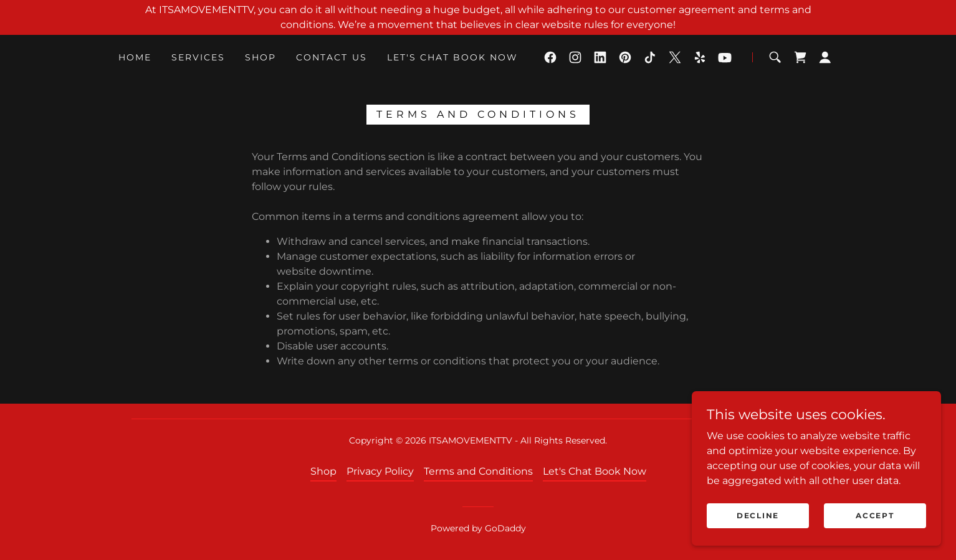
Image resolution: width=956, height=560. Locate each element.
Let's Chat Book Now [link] (452, 57)
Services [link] (198, 57)
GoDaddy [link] (505, 528)
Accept (875, 515)
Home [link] (135, 57)
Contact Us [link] (331, 57)
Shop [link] (261, 57)
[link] (550, 57)
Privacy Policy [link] (380, 471)
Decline (758, 515)
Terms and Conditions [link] (478, 471)
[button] (825, 57)
